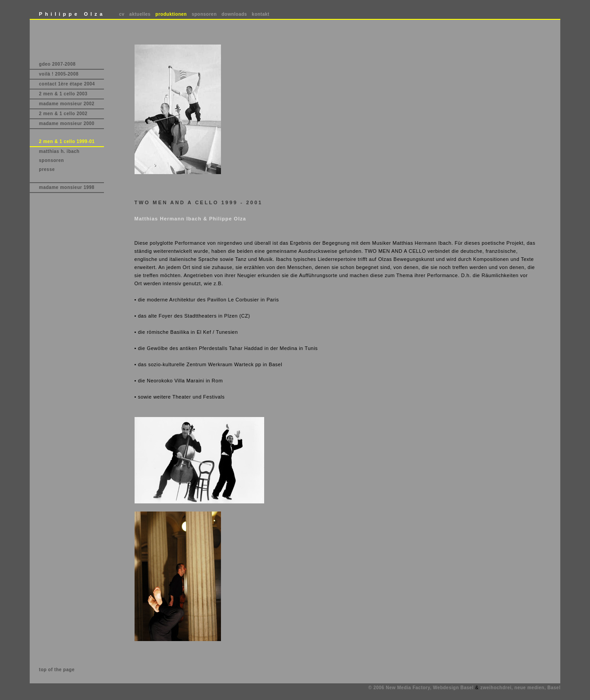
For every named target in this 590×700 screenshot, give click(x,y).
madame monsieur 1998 (67, 187)
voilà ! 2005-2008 (59, 74)
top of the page (57, 670)
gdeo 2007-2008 (58, 64)
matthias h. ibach (59, 151)
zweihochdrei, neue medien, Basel (520, 688)
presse (47, 169)
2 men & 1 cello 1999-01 (67, 141)
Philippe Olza (72, 14)
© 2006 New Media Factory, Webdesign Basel (421, 688)
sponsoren (204, 14)
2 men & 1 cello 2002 (63, 114)
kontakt (261, 14)
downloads (234, 14)
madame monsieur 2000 (67, 123)
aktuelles (140, 14)
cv (122, 14)
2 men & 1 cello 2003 (63, 94)
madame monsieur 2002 (67, 104)
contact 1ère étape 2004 (67, 84)
